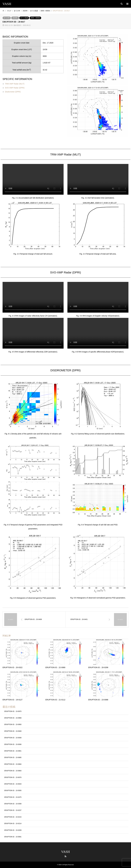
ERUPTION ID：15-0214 (13, 824)
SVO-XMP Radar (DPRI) (15, 88)
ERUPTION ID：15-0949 (13, 731)
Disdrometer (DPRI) (13, 92)
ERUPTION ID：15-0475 (13, 797)
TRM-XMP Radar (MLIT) (15, 84)
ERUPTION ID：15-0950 (13, 724)
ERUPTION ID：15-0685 (13, 758)
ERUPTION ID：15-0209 (13, 830)
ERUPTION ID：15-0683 (13, 771)
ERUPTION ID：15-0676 (13, 777)
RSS (65, 856)
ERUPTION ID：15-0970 (13, 711)
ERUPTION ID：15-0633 (13, 784)
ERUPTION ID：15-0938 (13, 738)
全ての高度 (24, 18)
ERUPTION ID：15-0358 (13, 804)
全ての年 (7, 18)
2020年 (15, 18)
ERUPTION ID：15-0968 (13, 718)
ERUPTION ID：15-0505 (13, 791)
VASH (65, 852)
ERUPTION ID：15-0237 (13, 810)
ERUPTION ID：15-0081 (13, 837)
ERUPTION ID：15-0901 (13, 751)
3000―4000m (35, 18)
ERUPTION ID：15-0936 (13, 744)
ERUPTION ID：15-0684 (13, 764)
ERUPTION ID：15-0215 (13, 817)
